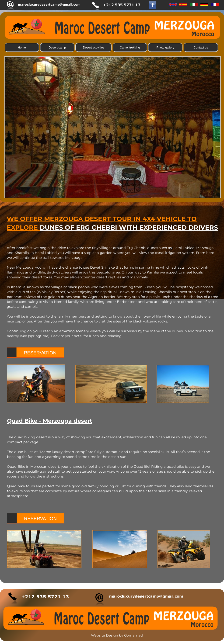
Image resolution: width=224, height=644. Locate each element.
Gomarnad (133, 635)
